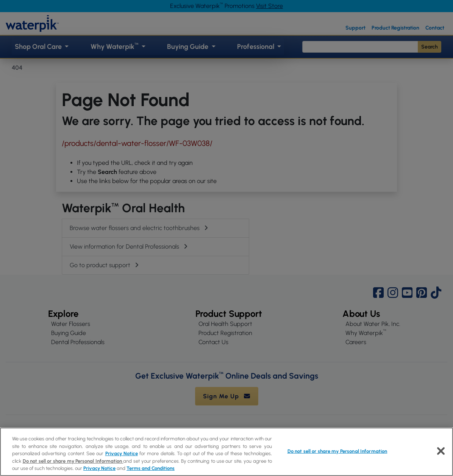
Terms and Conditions (151, 468)
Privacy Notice (122, 453)
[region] (227, 452)
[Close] (441, 451)
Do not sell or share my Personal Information (73, 461)
